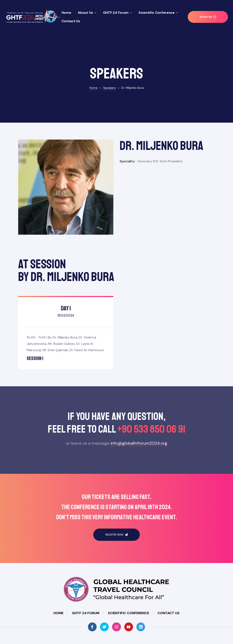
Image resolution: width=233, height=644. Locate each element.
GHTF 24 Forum (117, 13)
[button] (208, 17)
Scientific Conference (158, 13)
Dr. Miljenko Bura (65, 320)
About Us (87, 13)
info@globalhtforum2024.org (139, 426)
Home (66, 13)
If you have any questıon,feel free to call (116, 405)
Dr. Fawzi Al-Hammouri (87, 333)
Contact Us (71, 21)
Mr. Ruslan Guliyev (61, 327)
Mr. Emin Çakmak (55, 333)
